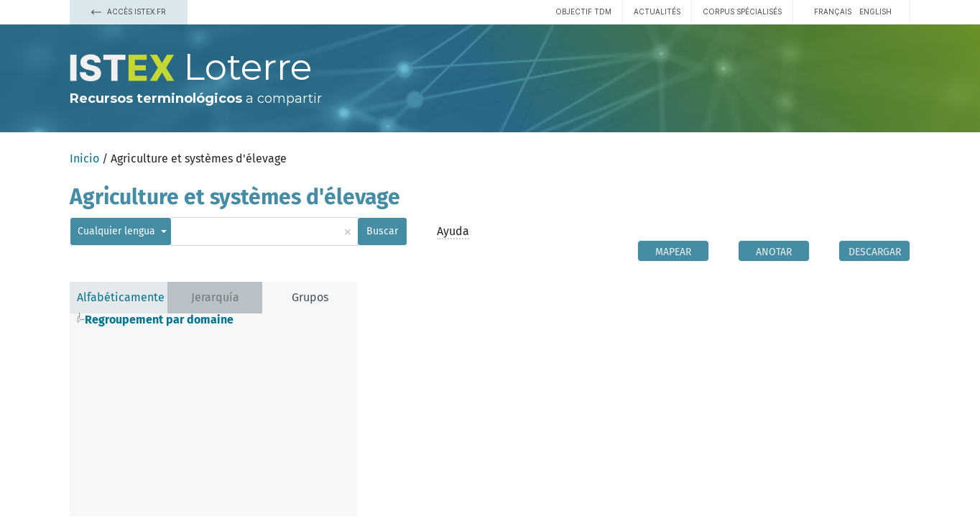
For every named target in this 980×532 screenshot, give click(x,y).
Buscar (382, 231)
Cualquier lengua (118, 231)
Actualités (657, 12)
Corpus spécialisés (742, 12)
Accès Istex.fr (129, 12)
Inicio (84, 159)
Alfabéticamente (121, 297)
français (833, 12)
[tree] (213, 320)
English (875, 12)
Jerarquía (215, 297)
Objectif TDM (583, 12)
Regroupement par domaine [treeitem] (159, 320)
